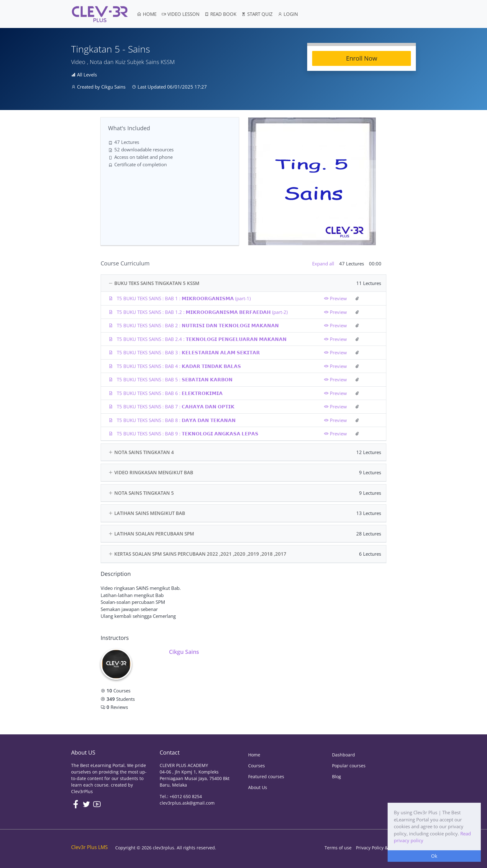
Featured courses (266, 776)
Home (254, 755)
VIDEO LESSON (180, 14)
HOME (147, 14)
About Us (258, 787)
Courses (257, 766)
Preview (335, 298)
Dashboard (344, 755)
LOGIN (288, 14)
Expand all (323, 264)
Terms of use (338, 848)
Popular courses (349, 766)
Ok (434, 856)
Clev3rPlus (82, 791)
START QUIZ (257, 14)
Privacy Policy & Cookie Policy (386, 848)
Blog (337, 776)
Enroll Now (362, 58)
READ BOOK (220, 14)
